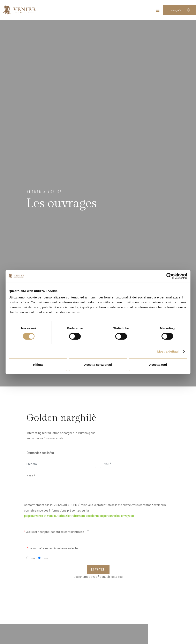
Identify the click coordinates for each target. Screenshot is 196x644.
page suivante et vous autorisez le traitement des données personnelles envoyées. (79, 516)
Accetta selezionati (98, 365)
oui (33, 558)
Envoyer (98, 569)
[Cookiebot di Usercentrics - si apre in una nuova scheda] (169, 276)
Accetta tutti (158, 365)
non (45, 558)
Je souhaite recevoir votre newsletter (53, 548)
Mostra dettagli (168, 351)
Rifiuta (38, 365)
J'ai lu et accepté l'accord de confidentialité (54, 532)
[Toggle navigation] (158, 11)
